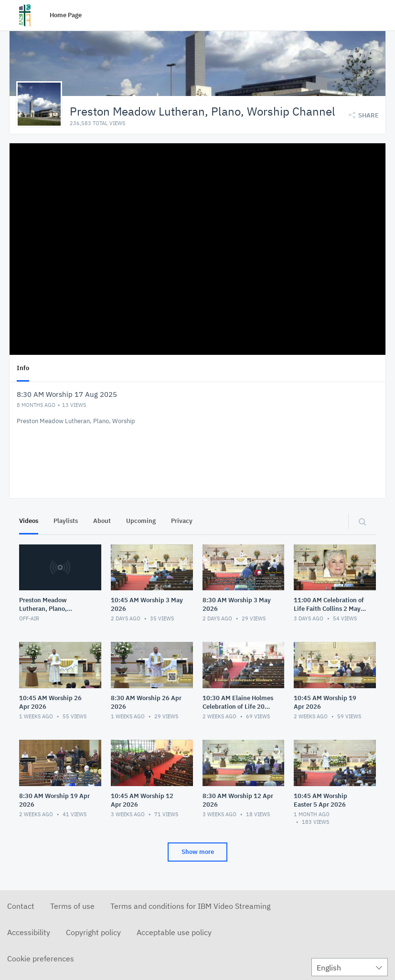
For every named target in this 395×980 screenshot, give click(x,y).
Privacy (182, 520)
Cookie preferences (41, 958)
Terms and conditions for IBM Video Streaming (190, 905)
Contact (21, 905)
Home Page (66, 15)
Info (23, 367)
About (102, 520)
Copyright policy (93, 932)
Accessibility (29, 932)
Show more (198, 851)
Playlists (66, 520)
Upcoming (141, 520)
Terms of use (72, 905)
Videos (29, 520)
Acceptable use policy (174, 932)
